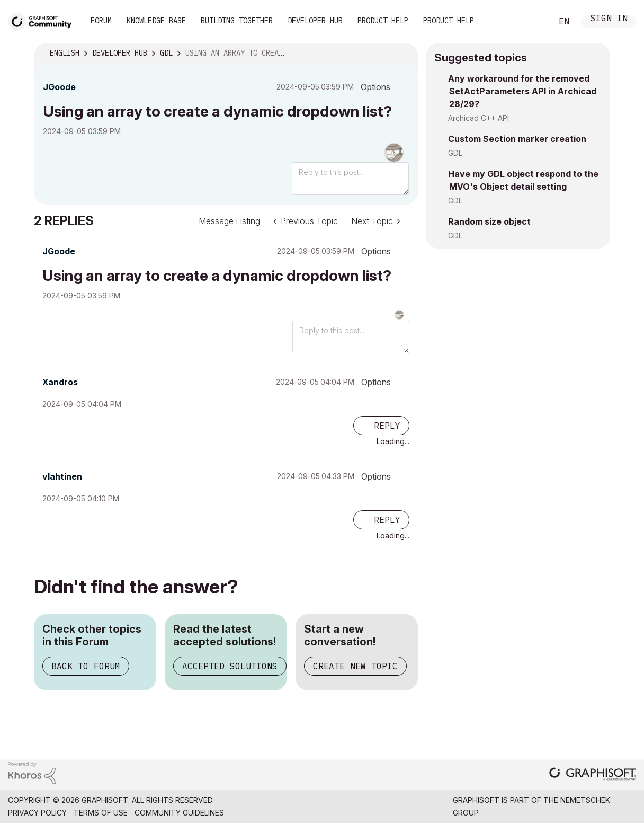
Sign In (609, 19)
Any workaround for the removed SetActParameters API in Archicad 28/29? (522, 91)
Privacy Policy (37, 813)
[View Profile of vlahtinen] (62, 476)
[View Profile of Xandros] (60, 382)
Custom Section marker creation (517, 139)
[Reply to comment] (381, 426)
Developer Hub (315, 21)
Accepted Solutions (230, 666)
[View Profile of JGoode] (59, 87)
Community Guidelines (179, 813)
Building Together (237, 21)
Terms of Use (101, 813)
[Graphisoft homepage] (593, 775)
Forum (101, 21)
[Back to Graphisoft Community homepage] (43, 20)
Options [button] (375, 87)
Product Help (383, 21)
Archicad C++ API (478, 118)
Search (532, 22)
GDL (455, 153)
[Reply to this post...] (350, 179)
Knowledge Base (156, 21)
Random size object (489, 221)
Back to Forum (86, 666)
